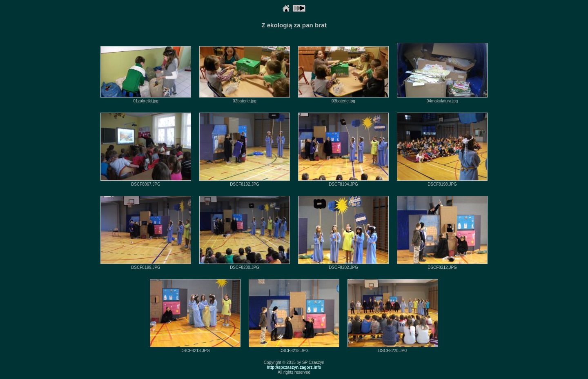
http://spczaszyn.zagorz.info (294, 367)
